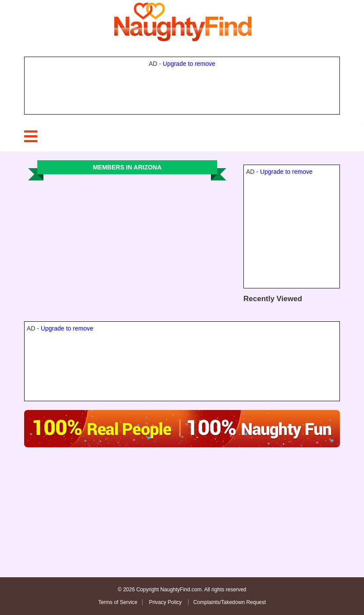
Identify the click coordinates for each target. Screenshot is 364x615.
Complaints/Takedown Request (230, 602)
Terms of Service (118, 602)
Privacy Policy (166, 602)
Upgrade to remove (189, 64)
